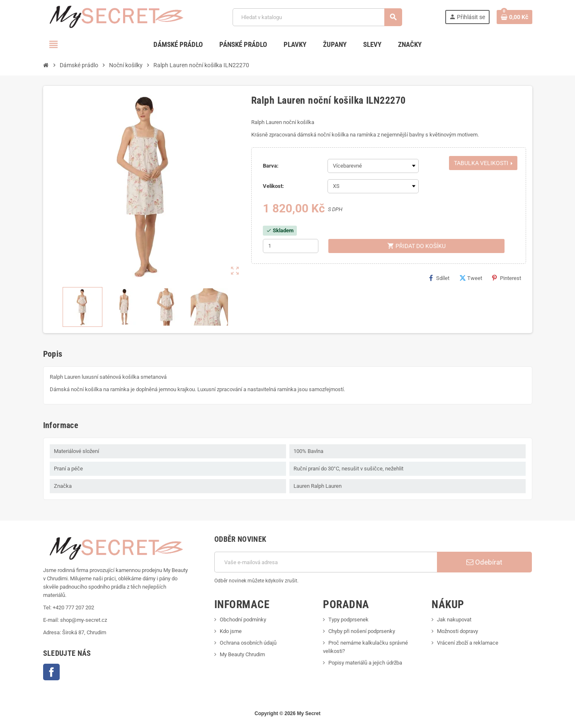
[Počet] (291, 246)
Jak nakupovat (454, 620)
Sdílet (439, 278)
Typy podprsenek (348, 620)
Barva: (271, 166)
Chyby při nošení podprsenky (362, 631)
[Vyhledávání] (317, 17)
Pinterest (507, 278)
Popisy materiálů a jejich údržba (365, 663)
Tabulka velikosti (483, 163)
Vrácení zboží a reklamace (468, 643)
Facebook (51, 672)
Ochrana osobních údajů (248, 643)
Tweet (471, 278)
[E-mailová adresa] (326, 562)
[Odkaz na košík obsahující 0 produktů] (514, 17)
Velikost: (273, 186)
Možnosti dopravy (457, 631)
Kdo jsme (231, 631)
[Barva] (373, 166)
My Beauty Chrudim (242, 654)
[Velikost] (373, 186)
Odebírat (484, 562)
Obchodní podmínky (243, 620)
